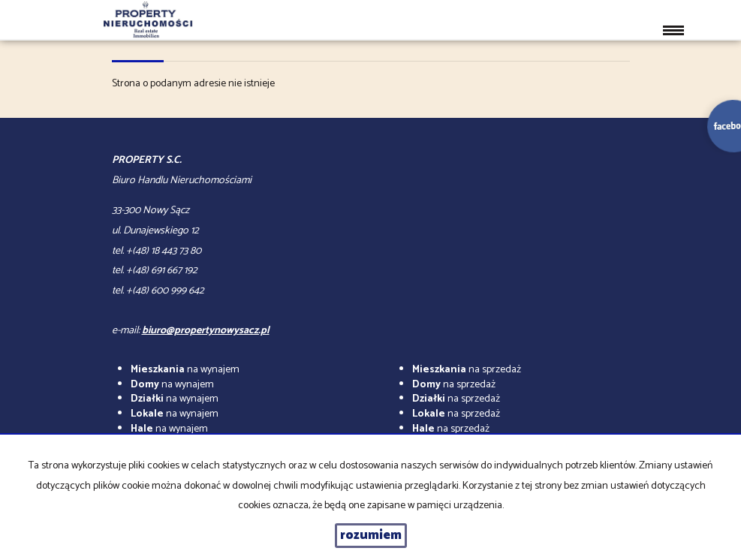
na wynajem (185, 370)
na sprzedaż (467, 370)
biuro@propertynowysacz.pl (206, 331)
